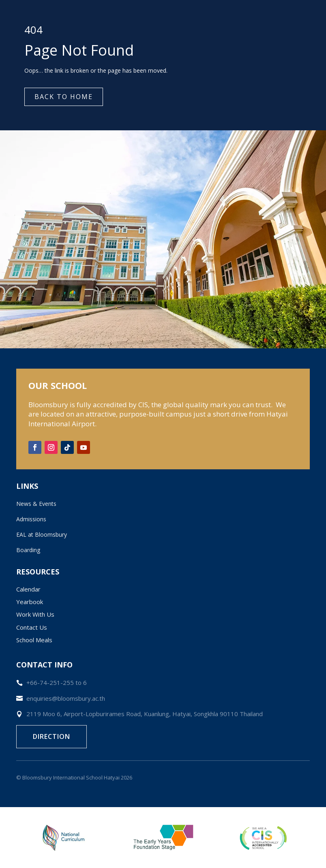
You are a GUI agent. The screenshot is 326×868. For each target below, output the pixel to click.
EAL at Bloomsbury (42, 534)
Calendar (28, 589)
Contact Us (32, 627)
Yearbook (30, 602)
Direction (51, 736)
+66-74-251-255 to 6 (57, 682)
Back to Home (64, 97)
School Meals (34, 640)
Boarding (28, 550)
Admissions (31, 519)
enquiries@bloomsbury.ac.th (66, 698)
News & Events (36, 504)
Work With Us (35, 614)
